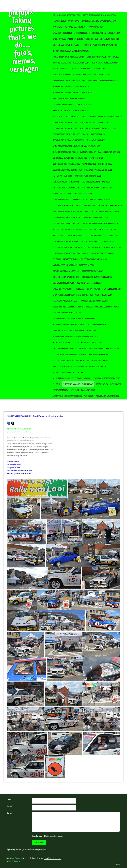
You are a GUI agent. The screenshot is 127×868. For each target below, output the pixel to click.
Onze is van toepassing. (47, 836)
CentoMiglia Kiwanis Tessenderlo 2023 (105, 116)
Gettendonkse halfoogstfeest (66, 271)
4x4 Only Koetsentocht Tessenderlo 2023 (71, 111)
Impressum (10, 858)
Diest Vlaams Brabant (86, 206)
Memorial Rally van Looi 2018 (83, 331)
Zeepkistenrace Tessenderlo (89, 283)
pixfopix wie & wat (95, 27)
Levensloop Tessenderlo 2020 (67, 218)
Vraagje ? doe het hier (62, 33)
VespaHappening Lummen (64, 283)
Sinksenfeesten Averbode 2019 (66, 277)
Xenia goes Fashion (100, 360)
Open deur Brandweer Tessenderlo (98, 253)
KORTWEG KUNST (93, 289)
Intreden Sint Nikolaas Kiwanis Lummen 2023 (72, 93)
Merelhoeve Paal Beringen (65, 265)
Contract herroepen (53, 858)
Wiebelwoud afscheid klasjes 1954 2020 (100, 224)
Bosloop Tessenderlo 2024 (93, 69)
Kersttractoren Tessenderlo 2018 (68, 307)
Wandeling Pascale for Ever (65, 301)
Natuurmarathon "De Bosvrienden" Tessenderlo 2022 (76, 146)
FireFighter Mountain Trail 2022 (88, 176)
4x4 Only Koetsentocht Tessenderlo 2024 (71, 63)
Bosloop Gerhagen (98, 366)
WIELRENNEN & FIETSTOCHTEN (107, 396)
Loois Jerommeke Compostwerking (104, 349)
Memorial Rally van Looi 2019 (94, 259)
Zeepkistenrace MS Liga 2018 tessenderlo (71, 360)
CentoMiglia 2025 (82, 33)
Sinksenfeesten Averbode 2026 (66, 15)
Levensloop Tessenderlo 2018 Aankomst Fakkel (74, 319)
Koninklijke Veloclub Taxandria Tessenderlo (73, 194)
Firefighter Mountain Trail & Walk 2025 (100, 45)
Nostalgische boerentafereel (66, 182)
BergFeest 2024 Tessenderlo (66, 69)
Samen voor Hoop (88, 152)
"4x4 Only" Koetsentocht (63, 206)
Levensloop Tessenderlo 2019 (66, 253)
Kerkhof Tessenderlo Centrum (103, 230)
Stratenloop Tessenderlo (64, 343)
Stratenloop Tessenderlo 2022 (98, 170)
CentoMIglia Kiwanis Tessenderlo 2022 (70, 158)
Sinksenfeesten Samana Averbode (94, 355)
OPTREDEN (75, 390)
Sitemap (40, 858)
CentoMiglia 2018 (60, 331)
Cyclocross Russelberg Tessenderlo (98, 241)
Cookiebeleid (32, 858)
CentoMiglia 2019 (86, 265)
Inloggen (118, 864)
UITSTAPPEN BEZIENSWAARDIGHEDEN (67, 396)
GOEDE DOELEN (102, 384)
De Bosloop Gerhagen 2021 (110, 206)
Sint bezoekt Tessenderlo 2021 (66, 188)
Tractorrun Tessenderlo (94, 134)
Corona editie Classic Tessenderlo (68, 200)
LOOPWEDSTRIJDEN (60, 390)
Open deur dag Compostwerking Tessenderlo (73, 295)
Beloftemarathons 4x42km (65, 355)
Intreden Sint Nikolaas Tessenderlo (69, 140)
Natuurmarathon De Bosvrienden (68, 212)
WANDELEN (89, 396)
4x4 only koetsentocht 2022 (65, 152)
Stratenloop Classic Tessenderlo (97, 277)
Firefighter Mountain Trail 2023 (66, 134)
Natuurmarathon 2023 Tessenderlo (69, 99)
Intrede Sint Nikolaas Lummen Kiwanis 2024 (72, 51)
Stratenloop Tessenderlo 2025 (106, 33)
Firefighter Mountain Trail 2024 (66, 81)
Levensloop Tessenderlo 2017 (106, 378)
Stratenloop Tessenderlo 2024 (67, 75)
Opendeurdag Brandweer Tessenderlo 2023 (72, 105)
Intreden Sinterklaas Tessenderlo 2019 (104, 247)
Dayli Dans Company (96, 140)
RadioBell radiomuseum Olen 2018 (68, 372)
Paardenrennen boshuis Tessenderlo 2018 (72, 325)
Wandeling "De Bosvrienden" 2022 (97, 164)
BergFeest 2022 (96, 158)
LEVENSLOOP (116, 384)
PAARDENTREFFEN (88, 390)
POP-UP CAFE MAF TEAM (62, 176)
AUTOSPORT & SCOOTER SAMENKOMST (78, 384)
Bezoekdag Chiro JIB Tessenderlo (67, 170)
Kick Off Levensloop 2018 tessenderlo (70, 366)
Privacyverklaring (43, 836)
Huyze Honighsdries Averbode (66, 21)
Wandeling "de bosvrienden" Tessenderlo (103, 212)
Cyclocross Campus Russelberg (97, 188)
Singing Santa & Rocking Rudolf (94, 301)
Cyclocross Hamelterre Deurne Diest (69, 349)
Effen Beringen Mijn (74, 236)
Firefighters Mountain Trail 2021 (96, 182)
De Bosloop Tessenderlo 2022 (66, 164)
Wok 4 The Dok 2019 (103, 295)
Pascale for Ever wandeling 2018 (68, 313)
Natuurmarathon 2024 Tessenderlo (69, 57)
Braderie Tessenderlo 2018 (90, 343)
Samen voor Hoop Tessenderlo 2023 (69, 116)
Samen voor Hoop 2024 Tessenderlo (103, 57)
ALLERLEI (57, 384)
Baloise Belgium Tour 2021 (98, 200)
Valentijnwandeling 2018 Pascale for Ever (72, 378)
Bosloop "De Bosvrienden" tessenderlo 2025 (73, 39)
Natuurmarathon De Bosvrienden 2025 (99, 21)
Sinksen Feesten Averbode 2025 (67, 45)
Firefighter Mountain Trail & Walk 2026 (99, 15)
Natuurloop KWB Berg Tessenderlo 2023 (98, 128)
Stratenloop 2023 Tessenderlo (94, 122)
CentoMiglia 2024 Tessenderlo (105, 63)
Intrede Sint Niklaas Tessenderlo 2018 (102, 307)
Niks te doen (58, 236)
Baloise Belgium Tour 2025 (107, 39)
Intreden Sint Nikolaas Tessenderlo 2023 (71, 87)
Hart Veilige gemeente (112, 289)
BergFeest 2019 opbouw (92, 271)
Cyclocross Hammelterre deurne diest (102, 236)
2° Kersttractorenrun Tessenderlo (69, 247)
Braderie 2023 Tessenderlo (65, 128)
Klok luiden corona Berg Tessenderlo (70, 230)
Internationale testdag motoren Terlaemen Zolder (75, 337)
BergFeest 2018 (100, 325)
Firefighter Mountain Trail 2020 (67, 224)
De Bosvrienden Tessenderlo (66, 241)
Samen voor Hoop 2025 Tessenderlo (69, 27)
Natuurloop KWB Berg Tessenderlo (69, 289)
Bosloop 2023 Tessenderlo (65, 122)
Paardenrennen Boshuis (109, 152)
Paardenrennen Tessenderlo (66, 259)
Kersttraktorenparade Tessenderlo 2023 (101, 81)
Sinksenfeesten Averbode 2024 (97, 75)
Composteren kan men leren (95, 218)
